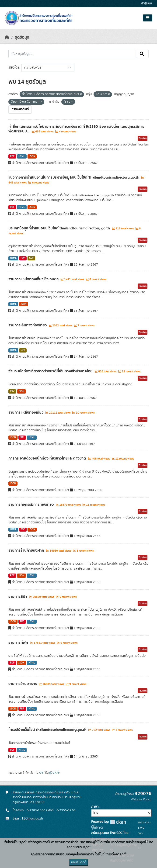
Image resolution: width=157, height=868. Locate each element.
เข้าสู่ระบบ (146, 4)
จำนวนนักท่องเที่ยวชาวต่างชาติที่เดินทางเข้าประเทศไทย (51, 371)
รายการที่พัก (19, 643)
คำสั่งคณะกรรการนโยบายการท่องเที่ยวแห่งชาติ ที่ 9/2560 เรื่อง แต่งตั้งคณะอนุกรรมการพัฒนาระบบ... (76, 129)
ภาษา (95, 807)
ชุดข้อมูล (22, 38)
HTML (22, 156)
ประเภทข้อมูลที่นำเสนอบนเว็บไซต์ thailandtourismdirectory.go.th (60, 228)
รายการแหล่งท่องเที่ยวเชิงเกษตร (34, 279)
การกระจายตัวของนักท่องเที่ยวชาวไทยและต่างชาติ (48, 458)
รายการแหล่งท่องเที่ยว (26, 412)
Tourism (143, 138)
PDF (12, 156)
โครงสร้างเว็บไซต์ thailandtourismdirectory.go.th (48, 730)
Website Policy (141, 799)
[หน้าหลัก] (7, 38)
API (41, 773)
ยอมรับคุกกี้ (79, 862)
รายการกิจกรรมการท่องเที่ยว (31, 505)
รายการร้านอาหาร (23, 684)
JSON (32, 156)
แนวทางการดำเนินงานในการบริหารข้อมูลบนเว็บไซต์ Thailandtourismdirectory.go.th (74, 177)
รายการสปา (18, 597)
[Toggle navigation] (148, 18)
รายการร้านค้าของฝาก (27, 550)
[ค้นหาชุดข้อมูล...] (72, 54)
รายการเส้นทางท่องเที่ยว (28, 325)
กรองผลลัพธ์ (20, 109)
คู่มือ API (54, 773)
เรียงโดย (14, 68)
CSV (31, 258)
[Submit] (142, 54)
